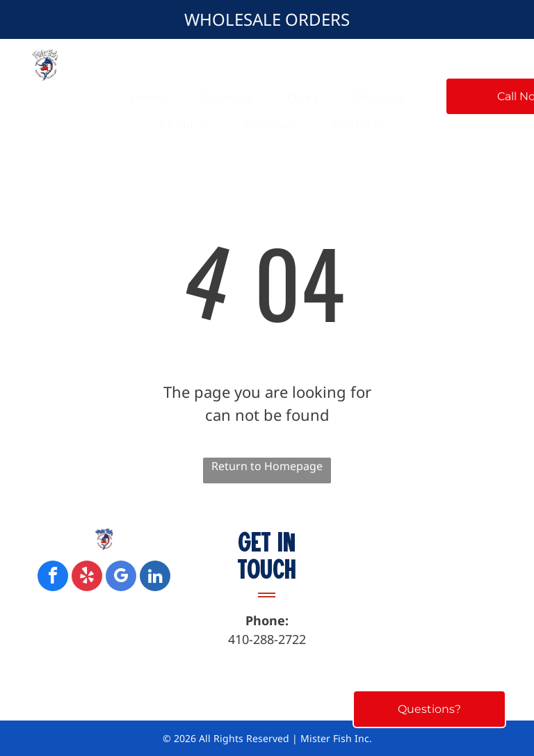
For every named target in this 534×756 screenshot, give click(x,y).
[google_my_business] (121, 578)
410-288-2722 (267, 639)
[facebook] (53, 578)
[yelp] (87, 578)
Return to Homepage (267, 466)
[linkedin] (155, 578)
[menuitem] (149, 97)
